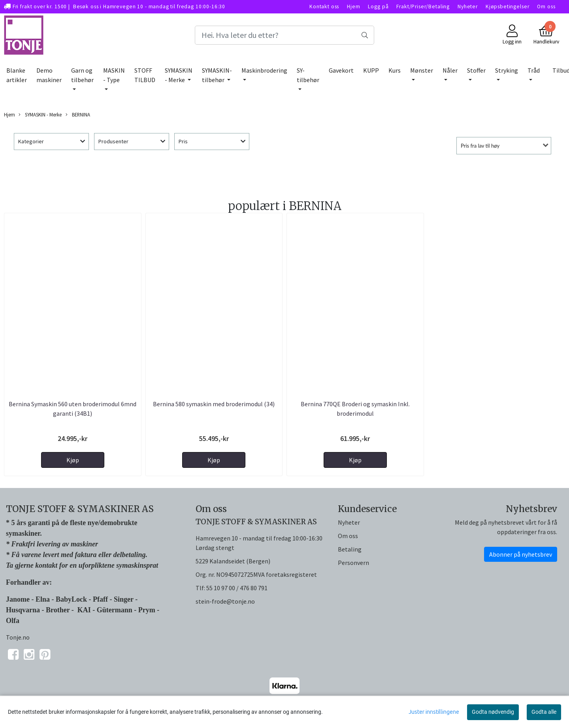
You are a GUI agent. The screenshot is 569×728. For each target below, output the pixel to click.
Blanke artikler (17, 75)
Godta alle (544, 712)
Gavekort (341, 70)
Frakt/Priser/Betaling (423, 7)
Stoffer (476, 70)
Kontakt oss (324, 7)
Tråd (534, 70)
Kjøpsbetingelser (508, 7)
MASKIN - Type (114, 75)
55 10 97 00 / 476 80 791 (237, 588)
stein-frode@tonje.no (225, 601)
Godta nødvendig (493, 712)
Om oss (546, 7)
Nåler (450, 70)
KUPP (371, 70)
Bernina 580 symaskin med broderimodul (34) (214, 404)
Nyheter (468, 7)
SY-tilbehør (308, 75)
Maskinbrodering (264, 70)
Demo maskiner (49, 75)
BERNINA (78, 115)
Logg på (378, 7)
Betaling (350, 549)
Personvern (353, 563)
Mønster (422, 70)
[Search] (284, 35)
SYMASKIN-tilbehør (217, 75)
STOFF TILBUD (145, 75)
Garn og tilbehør (82, 75)
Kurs (395, 70)
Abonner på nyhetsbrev (521, 554)
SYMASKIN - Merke (179, 75)
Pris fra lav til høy (480, 146)
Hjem (353, 7)
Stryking (507, 70)
